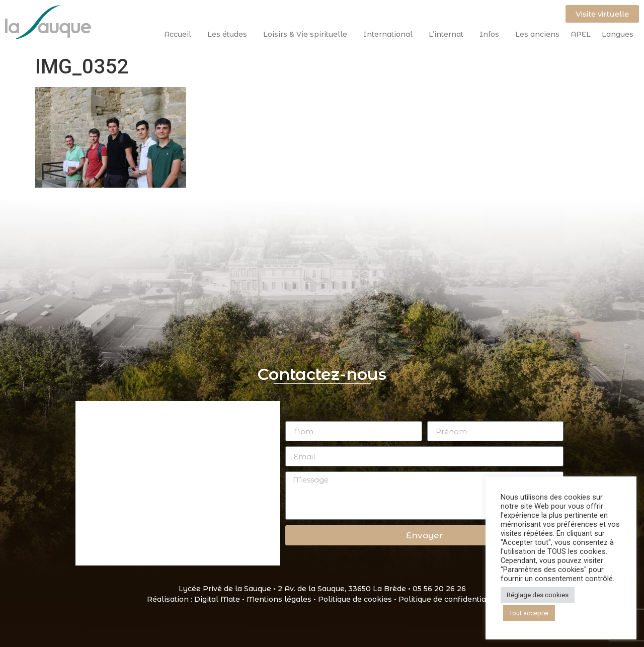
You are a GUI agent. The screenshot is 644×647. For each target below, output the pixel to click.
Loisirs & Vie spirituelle (308, 34)
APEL (581, 34)
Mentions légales (279, 599)
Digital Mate (217, 599)
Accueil (180, 34)
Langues (618, 34)
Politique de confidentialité (448, 599)
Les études (230, 34)
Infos (492, 34)
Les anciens (537, 34)
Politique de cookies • (358, 599)
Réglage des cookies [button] (538, 595)
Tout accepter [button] (529, 613)
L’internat (449, 34)
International (390, 34)
